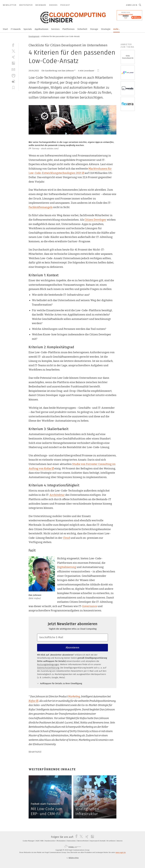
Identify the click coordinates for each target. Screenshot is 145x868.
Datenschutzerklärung (48, 668)
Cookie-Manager (29, 841)
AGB (38, 841)
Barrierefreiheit (83, 841)
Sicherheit (82, 29)
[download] (13, 81)
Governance (90, 606)
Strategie (106, 29)
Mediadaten (61, 841)
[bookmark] (98, 71)
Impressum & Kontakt (98, 841)
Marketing (74, 696)
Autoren (120, 841)
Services (55, 29)
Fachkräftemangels (41, 207)
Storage (94, 29)
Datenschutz (72, 841)
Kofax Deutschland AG (128, 57)
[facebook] (13, 45)
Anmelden (132, 5)
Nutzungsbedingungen (48, 664)
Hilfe (42, 841)
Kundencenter (50, 841)
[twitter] (13, 51)
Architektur (57, 495)
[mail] (13, 69)
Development (34, 36)
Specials (28, 29)
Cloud (66, 538)
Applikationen (41, 29)
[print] (13, 75)
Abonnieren (72, 648)
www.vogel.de (121, 852)
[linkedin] (13, 63)
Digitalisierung (67, 567)
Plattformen (68, 29)
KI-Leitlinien (111, 841)
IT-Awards (16, 29)
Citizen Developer (95, 220)
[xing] (13, 57)
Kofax (33, 701)
